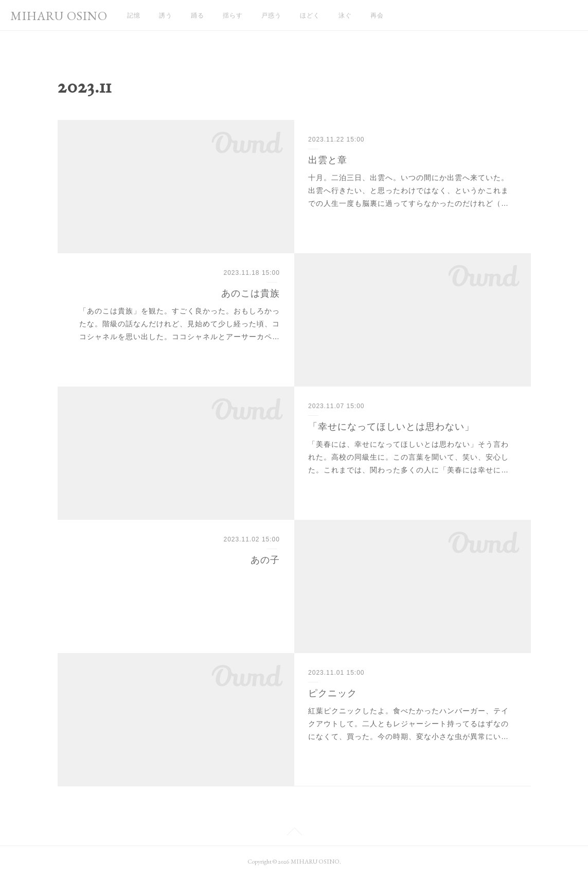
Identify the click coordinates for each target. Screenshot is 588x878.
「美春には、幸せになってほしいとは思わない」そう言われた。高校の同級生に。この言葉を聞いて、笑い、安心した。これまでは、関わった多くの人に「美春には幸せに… (408, 457)
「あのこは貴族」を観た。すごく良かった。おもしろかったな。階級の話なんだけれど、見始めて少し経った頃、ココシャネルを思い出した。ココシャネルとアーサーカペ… (180, 324)
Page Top (294, 833)
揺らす (233, 15)
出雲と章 (328, 160)
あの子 (265, 560)
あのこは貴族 (251, 293)
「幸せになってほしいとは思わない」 (391, 427)
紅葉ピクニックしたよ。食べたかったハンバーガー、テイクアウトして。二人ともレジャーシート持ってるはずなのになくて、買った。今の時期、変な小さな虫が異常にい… (408, 724)
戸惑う (271, 15)
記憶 (134, 15)
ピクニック (333, 693)
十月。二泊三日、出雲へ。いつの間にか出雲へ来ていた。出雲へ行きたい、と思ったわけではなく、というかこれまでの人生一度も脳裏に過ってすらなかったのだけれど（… (408, 190)
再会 (377, 15)
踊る (198, 15)
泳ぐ (345, 15)
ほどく (310, 15)
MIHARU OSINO (59, 16)
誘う (166, 15)
